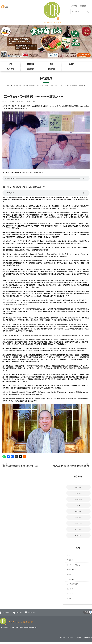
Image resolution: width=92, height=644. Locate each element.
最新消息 (31, 64)
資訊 (46, 85)
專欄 (78, 505)
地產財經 (78, 499)
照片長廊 (10, 69)
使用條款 (62, 637)
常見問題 (71, 637)
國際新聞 (78, 493)
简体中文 (74, 6)
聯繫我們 (51, 69)
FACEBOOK (5, 613)
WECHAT (17, 613)
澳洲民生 (78, 523)
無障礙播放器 (72, 570)
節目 (51, 64)
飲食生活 (78, 535)
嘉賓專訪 (32, 85)
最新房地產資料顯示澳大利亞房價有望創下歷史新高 (20, 466)
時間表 (72, 64)
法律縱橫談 (71, 579)
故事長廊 (70, 594)
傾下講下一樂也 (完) (74, 565)
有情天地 (70, 560)
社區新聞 (78, 529)
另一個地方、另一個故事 (19, 85)
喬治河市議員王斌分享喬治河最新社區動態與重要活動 (71, 466)
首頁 (10, 64)
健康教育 (78, 487)
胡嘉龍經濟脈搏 (72, 584)
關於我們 (31, 69)
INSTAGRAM (30, 613)
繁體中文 (83, 6)
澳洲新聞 (78, 517)
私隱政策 (79, 637)
